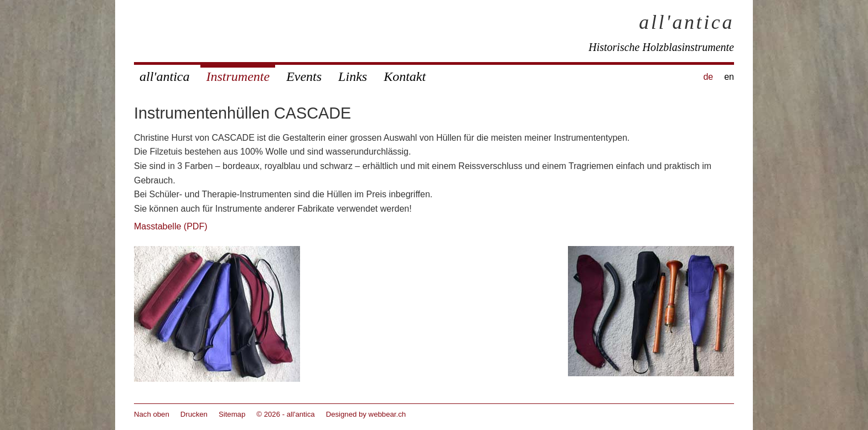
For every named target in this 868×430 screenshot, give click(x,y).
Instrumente (238, 76)
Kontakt (405, 76)
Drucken (194, 414)
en (729, 77)
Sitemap (232, 414)
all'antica (686, 22)
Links (353, 76)
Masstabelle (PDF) (170, 226)
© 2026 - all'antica (285, 414)
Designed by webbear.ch (366, 414)
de (708, 77)
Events (304, 76)
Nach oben (152, 414)
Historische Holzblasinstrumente (661, 47)
